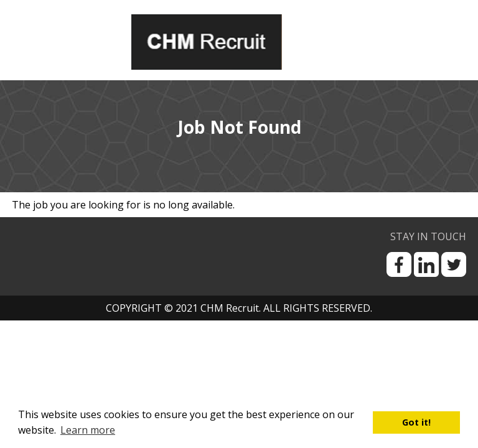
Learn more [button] (88, 430)
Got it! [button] (416, 422)
